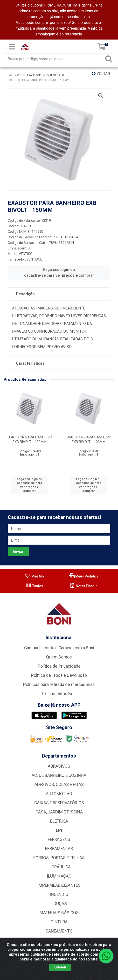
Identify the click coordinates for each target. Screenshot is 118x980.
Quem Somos (59, 657)
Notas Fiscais (83, 586)
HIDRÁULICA (59, 867)
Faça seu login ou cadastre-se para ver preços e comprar (59, 272)
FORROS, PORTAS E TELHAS (59, 858)
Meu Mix (35, 576)
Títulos (35, 586)
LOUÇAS (59, 904)
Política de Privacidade (59, 666)
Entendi (60, 967)
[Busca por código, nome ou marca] (54, 59)
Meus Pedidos (83, 576)
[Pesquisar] (109, 59)
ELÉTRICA (59, 821)
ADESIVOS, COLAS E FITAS (59, 785)
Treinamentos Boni (59, 694)
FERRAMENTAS (59, 849)
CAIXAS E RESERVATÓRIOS (59, 803)
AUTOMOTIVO (59, 794)
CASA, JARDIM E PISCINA (59, 812)
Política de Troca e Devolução (59, 675)
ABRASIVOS (59, 766)
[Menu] (12, 47)
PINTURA (59, 922)
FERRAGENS (59, 839)
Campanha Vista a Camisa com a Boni (59, 648)
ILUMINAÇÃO (59, 876)
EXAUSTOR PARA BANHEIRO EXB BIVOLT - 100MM (29, 440)
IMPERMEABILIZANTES (59, 885)
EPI (59, 830)
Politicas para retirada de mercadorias (59, 685)
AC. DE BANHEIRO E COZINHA (59, 775)
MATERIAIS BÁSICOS (59, 913)
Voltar (101, 74)
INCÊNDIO (59, 894)
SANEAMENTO (59, 931)
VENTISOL (27, 254)
